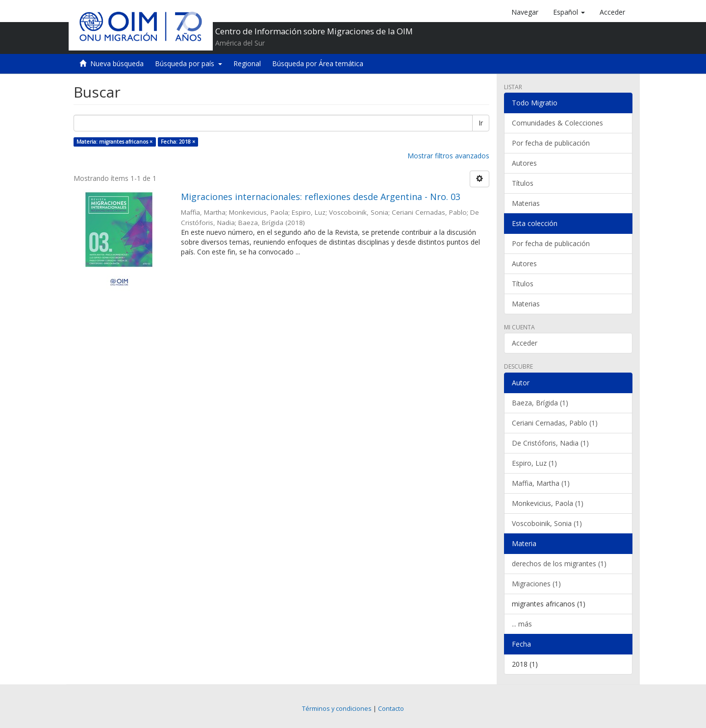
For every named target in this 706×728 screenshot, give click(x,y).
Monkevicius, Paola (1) (548, 503)
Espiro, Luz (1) (534, 463)
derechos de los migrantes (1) (559, 564)
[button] (569, 12)
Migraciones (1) (536, 584)
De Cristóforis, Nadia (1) (550, 443)
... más (522, 624)
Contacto (391, 709)
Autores (524, 163)
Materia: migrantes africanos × (114, 142)
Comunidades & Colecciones (557, 123)
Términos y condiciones (337, 709)
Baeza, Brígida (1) (540, 403)
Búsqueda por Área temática (318, 63)
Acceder (525, 343)
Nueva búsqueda (117, 63)
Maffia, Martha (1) (541, 483)
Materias (526, 203)
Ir (481, 123)
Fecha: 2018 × (178, 142)
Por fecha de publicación (551, 143)
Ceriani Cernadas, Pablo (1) (555, 423)
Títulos (523, 183)
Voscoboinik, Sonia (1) (547, 523)
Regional (247, 63)
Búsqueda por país (189, 63)
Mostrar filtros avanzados (448, 156)
